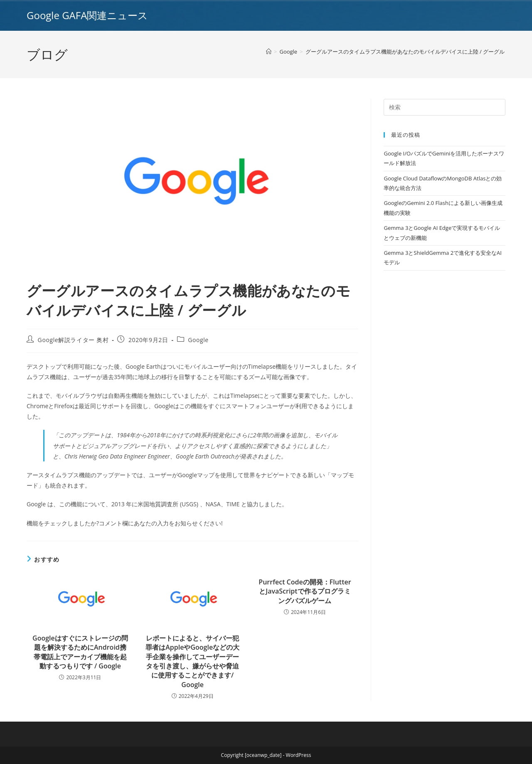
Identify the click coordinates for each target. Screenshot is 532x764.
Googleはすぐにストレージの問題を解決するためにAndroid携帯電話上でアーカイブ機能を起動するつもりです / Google (80, 652)
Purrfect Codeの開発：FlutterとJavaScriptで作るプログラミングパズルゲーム (305, 591)
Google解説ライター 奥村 (73, 340)
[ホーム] (269, 52)
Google (198, 340)
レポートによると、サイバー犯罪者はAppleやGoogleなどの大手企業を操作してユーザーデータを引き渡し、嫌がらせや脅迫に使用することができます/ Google (192, 661)
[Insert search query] (445, 107)
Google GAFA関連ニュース (87, 15)
